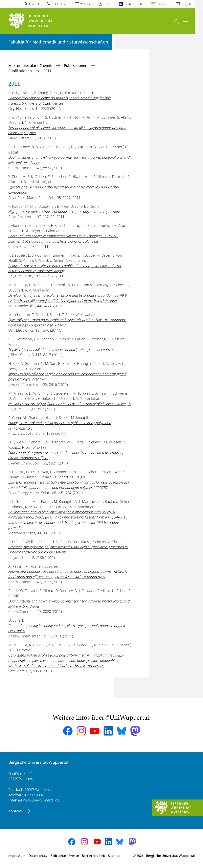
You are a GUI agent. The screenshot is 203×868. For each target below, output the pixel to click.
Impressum (17, 856)
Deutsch (163, 4)
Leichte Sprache (134, 4)
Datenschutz (38, 856)
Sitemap (114, 856)
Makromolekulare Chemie (31, 66)
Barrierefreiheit (93, 856)
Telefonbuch (60, 4)
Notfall (107, 4)
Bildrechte (58, 856)
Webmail (85, 4)
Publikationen (76, 66)
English (187, 4)
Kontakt (15, 811)
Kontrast (34, 4)
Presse (74, 856)
